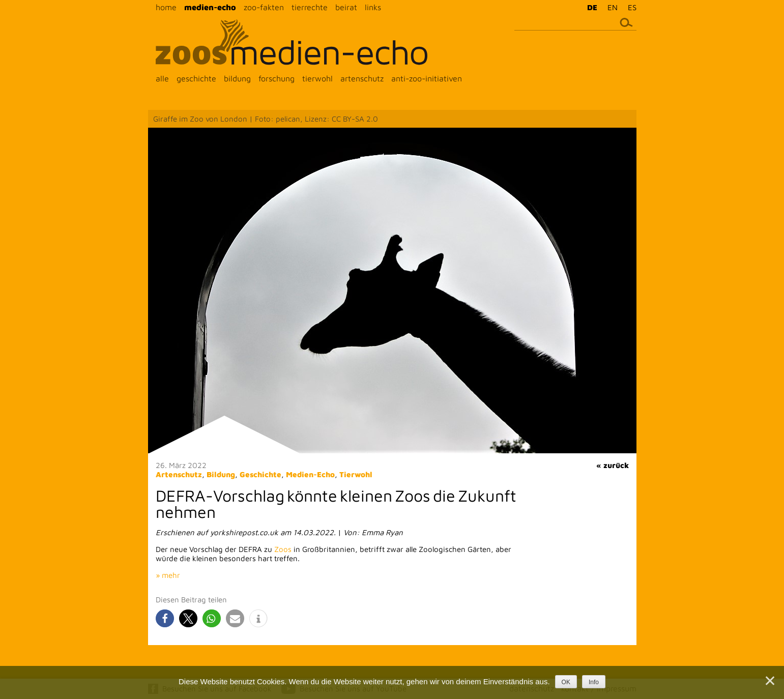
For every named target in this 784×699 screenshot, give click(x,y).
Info (594, 682)
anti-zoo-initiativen (427, 78)
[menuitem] (590, 7)
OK (566, 682)
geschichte (196, 78)
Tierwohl (356, 474)
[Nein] (769, 681)
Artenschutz (179, 474)
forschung (277, 78)
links (373, 7)
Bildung (221, 474)
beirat (346, 7)
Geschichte (260, 474)
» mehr (168, 575)
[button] (165, 618)
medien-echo (210, 7)
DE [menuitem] (592, 7)
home (166, 7)
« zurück (613, 465)
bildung (237, 78)
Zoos (283, 549)
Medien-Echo (310, 474)
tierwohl (317, 78)
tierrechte (310, 7)
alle (162, 78)
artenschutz (362, 78)
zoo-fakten (264, 7)
